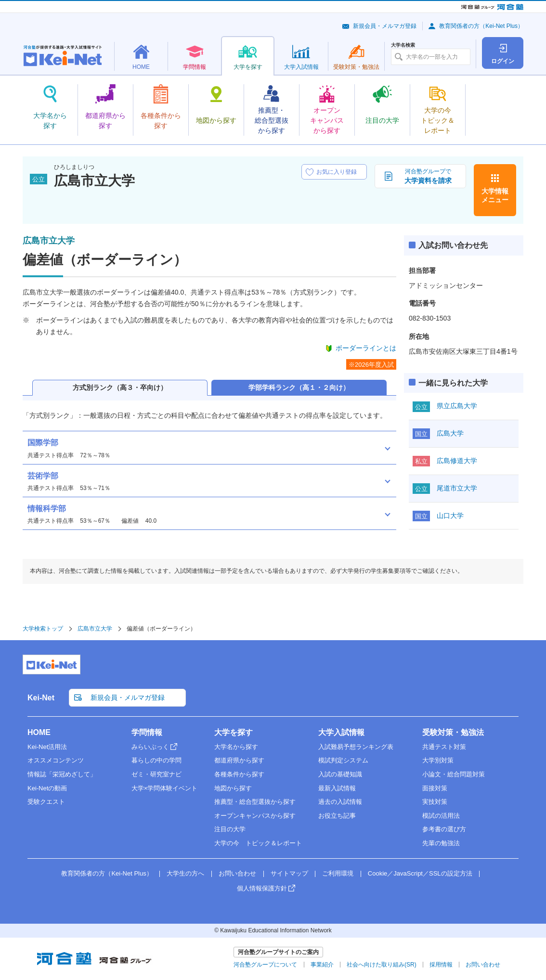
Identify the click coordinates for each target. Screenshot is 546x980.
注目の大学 (230, 829)
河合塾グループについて (265, 965)
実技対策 (435, 802)
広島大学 (450, 433)
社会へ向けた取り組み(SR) (382, 965)
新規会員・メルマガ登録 (385, 26)
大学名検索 (403, 45)
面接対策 (435, 788)
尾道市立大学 (457, 488)
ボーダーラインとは (366, 348)
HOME (39, 732)
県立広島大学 (457, 406)
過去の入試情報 (340, 802)
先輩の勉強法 (441, 843)
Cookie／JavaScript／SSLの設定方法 (420, 873)
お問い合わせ (237, 873)
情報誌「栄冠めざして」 (62, 774)
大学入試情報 (341, 732)
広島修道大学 (457, 461)
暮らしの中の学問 (156, 760)
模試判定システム (343, 760)
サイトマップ (289, 873)
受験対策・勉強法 (453, 732)
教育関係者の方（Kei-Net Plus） (481, 26)
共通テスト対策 (444, 747)
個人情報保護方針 (262, 888)
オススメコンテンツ (56, 760)
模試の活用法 (441, 816)
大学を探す (234, 732)
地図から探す (233, 788)
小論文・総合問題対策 (454, 774)
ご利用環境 (338, 873)
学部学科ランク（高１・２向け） (299, 387)
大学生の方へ (185, 873)
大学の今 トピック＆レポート (258, 843)
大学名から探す (236, 747)
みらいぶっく (150, 747)
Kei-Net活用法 (47, 747)
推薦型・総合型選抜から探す (255, 802)
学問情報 (147, 732)
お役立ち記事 (337, 816)
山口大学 (450, 516)
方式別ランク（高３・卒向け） (120, 387)
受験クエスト (46, 802)
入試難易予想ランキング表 (356, 747)
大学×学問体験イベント (165, 788)
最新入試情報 (337, 788)
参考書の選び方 (444, 829)
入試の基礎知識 (340, 774)
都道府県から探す (239, 760)
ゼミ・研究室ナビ (156, 774)
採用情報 (441, 965)
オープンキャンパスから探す (255, 816)
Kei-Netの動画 (47, 788)
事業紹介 (322, 965)
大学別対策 (438, 760)
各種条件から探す (239, 774)
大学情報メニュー (495, 195)
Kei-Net (41, 698)
